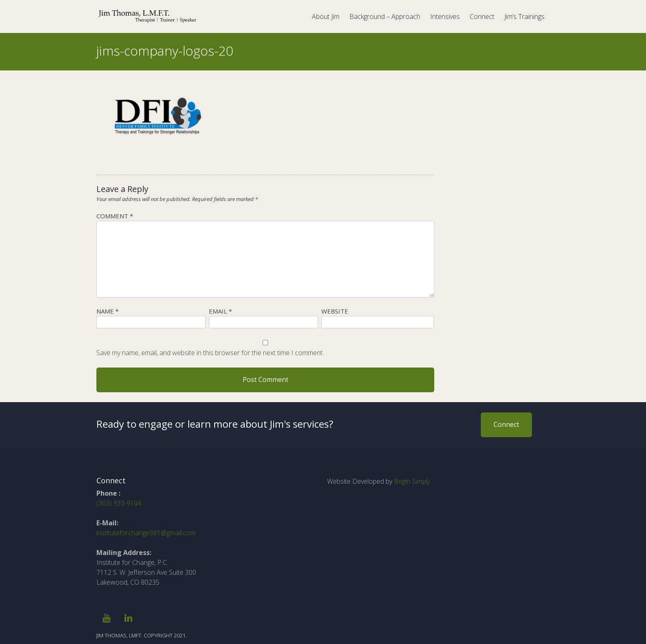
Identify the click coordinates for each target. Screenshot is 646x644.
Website (335, 311)
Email (220, 311)
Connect (482, 16)
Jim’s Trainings (524, 16)
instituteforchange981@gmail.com (146, 533)
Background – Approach (385, 16)
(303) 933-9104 (119, 503)
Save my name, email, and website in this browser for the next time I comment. (210, 353)
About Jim (326, 16)
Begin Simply (412, 481)
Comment (115, 216)
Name (108, 311)
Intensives (445, 16)
